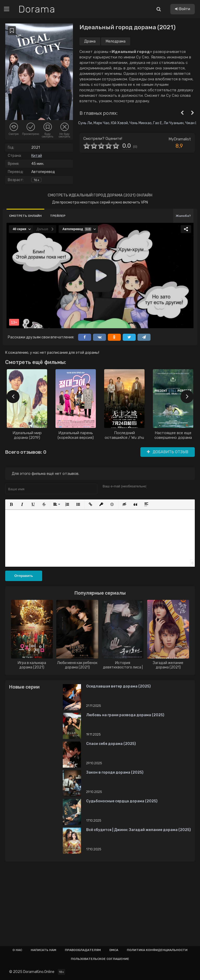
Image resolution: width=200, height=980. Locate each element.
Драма (90, 41)
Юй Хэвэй (119, 123)
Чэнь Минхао (140, 123)
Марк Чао (101, 123)
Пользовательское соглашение (100, 959)
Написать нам (43, 950)
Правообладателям (83, 950)
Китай (37, 156)
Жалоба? (183, 216)
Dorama (37, 9)
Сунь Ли (85, 123)
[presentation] (13, 397)
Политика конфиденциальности (157, 950)
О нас (17, 950)
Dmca (114, 950)
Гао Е (158, 123)
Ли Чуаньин (174, 123)
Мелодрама (116, 41)
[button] (11, 504)
